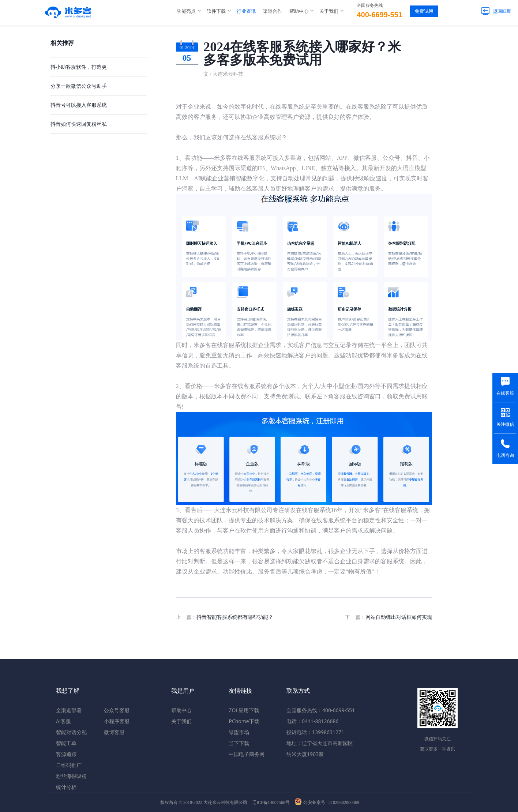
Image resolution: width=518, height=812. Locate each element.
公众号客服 (117, 710)
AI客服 (63, 721)
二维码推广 (69, 765)
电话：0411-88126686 (313, 721)
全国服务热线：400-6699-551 (321, 710)
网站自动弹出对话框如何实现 (399, 617)
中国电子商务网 (247, 754)
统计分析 (66, 787)
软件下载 (216, 11)
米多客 (68, 11)
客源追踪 (66, 754)
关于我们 (329, 11)
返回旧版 (496, 11)
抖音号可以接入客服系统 (79, 105)
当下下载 (239, 743)
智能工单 (66, 743)
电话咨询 (505, 455)
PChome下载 (244, 721)
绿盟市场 (239, 732)
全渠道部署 (69, 710)
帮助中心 (299, 11)
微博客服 (114, 732)
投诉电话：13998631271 (315, 732)
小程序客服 (117, 721)
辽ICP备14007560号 (271, 802)
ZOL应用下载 (244, 710)
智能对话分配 (71, 732)
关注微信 (505, 424)
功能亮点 (186, 11)
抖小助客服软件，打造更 (79, 67)
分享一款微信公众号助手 (79, 86)
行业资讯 (246, 11)
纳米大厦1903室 (305, 754)
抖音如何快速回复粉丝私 (79, 124)
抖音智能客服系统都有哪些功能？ (235, 617)
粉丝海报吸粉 (71, 776)
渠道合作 (273, 11)
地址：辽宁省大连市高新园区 (320, 743)
